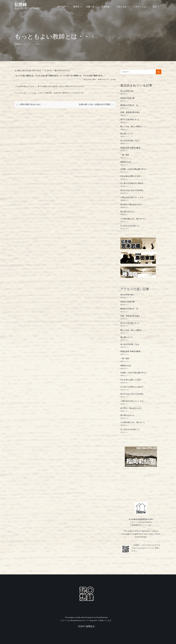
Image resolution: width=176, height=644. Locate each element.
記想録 (21, 4)
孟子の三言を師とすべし (130, 119)
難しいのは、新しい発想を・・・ (134, 126)
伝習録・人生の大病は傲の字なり (134, 169)
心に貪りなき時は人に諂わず (132, 183)
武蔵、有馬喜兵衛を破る (130, 112)
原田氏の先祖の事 (127, 98)
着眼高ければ (126, 162)
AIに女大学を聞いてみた (130, 141)
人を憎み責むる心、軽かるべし (133, 219)
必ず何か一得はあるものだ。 (132, 204)
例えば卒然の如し (127, 91)
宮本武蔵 (107, 7)
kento (49, 71)
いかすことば (141, 7)
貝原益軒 (63, 7)
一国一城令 (125, 155)
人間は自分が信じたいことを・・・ (135, 197)
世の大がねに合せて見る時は (132, 190)
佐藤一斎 (92, 7)
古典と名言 (123, 7)
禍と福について (127, 134)
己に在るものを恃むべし (130, 226)
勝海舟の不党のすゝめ (129, 105)
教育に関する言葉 (24, 71)
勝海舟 (78, 7)
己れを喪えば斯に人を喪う (131, 176)
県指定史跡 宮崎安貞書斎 (130, 148)
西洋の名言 (37, 71)
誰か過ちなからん (127, 212)
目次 (156, 7)
